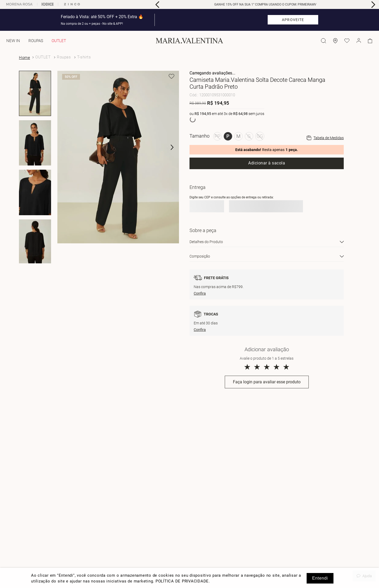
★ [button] (247, 367)
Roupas (64, 57)
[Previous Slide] (158, 5)
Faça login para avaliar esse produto (267, 382)
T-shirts (84, 57)
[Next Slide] (373, 5)
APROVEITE (293, 20)
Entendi (320, 578)
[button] (168, 148)
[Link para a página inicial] (25, 58)
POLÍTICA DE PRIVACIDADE (182, 581)
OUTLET (43, 57)
